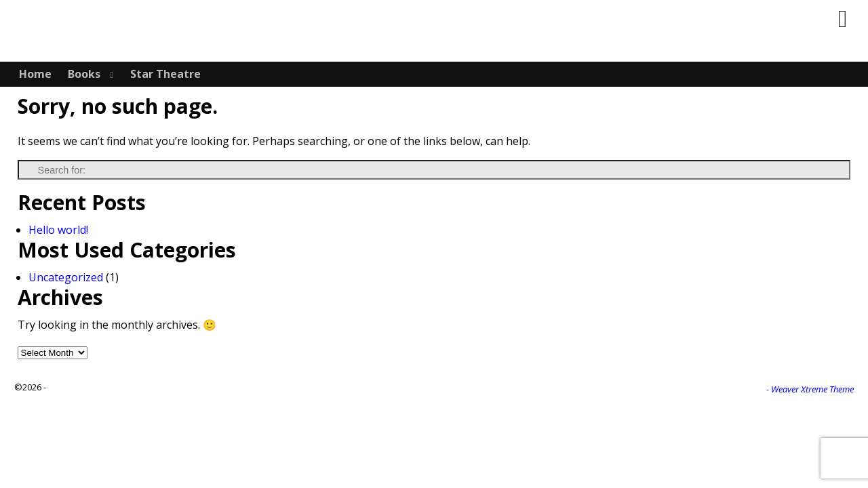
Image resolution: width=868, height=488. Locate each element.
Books (84, 74)
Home (35, 74)
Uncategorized (66, 277)
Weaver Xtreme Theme (812, 389)
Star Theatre (165, 74)
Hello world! (58, 230)
